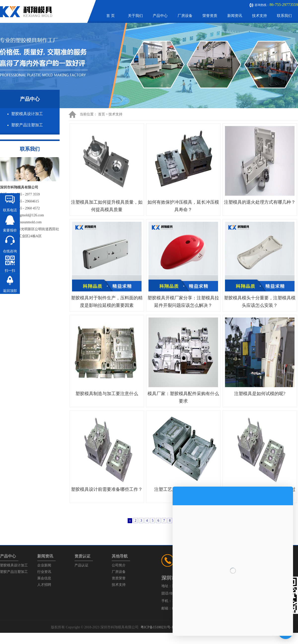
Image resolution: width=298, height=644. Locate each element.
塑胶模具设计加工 (27, 114)
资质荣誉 (119, 578)
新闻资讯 (235, 16)
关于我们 (135, 16)
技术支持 (260, 16)
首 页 (111, 16)
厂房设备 (185, 16)
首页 (102, 114)
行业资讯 (44, 572)
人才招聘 (44, 585)
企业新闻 (44, 565)
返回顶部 (10, 291)
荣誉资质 (210, 16)
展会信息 (44, 578)
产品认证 (81, 565)
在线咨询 (10, 251)
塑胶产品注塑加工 (27, 125)
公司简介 (119, 565)
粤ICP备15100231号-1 (157, 627)
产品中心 (160, 16)
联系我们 (284, 16)
